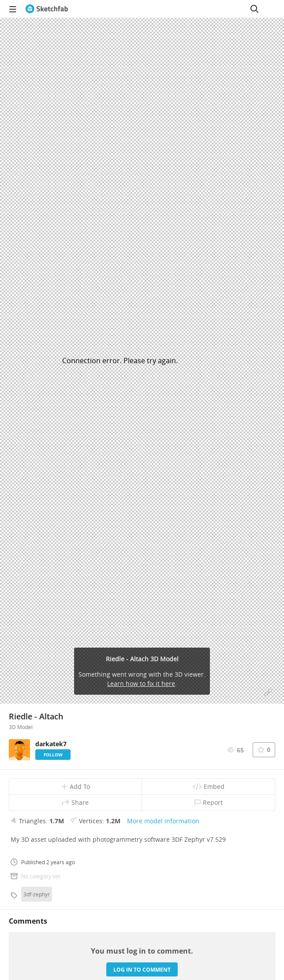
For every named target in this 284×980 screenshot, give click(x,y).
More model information (163, 821)
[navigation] (13, 9)
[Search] (254, 9)
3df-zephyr (37, 894)
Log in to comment (142, 970)
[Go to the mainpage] (47, 9)
